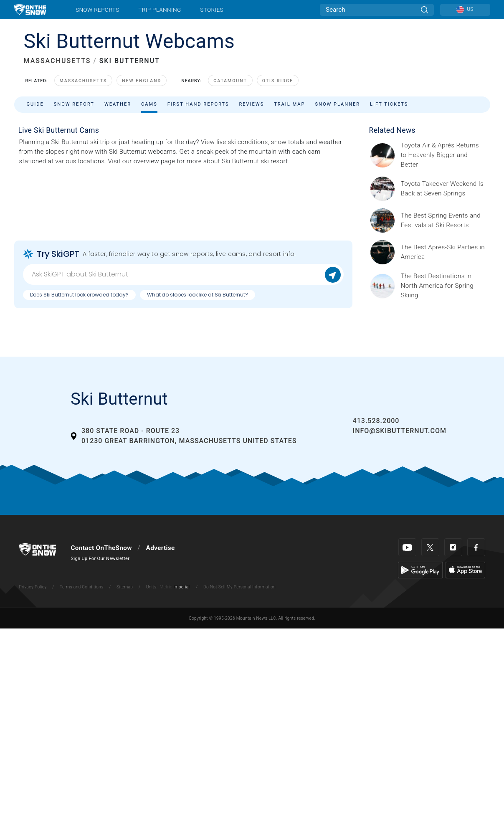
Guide (35, 104)
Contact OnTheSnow (101, 548)
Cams (149, 104)
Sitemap (125, 587)
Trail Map (289, 104)
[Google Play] (420, 570)
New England (142, 81)
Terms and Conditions (81, 587)
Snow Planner (337, 104)
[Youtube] (407, 547)
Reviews (251, 104)
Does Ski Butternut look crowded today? (79, 295)
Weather (118, 104)
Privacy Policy (33, 587)
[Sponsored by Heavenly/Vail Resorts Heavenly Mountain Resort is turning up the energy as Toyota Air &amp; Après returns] (443, 155)
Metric (166, 587)
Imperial (181, 587)
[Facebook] (476, 547)
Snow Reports (97, 10)
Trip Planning (160, 10)
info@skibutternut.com (400, 431)
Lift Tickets (389, 104)
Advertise (161, 548)
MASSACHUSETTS (57, 61)
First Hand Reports (198, 104)
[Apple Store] (465, 570)
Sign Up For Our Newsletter (100, 559)
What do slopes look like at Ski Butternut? (198, 295)
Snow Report (74, 104)
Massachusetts (84, 81)
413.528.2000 (376, 421)
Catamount (230, 81)
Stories (211, 10)
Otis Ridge (278, 81)
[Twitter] (430, 547)
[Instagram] (453, 547)
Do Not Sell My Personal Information (239, 587)
